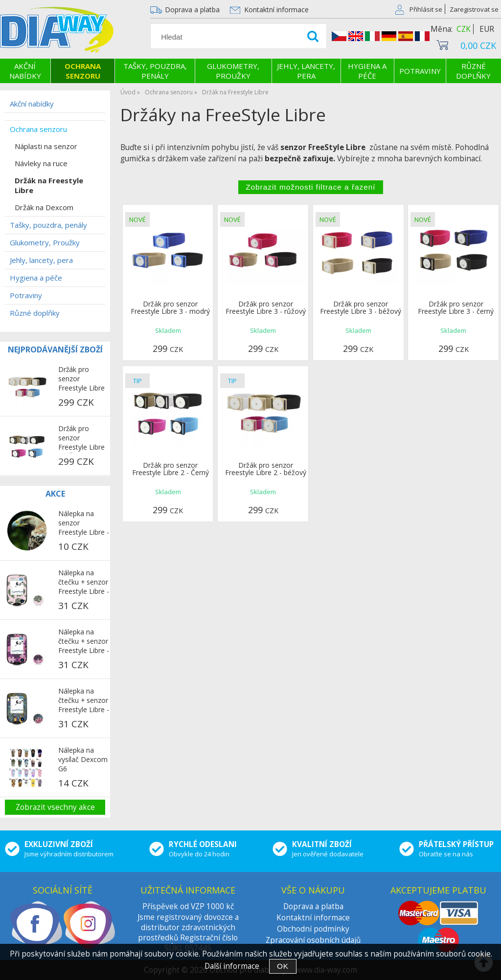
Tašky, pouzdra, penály (155, 71)
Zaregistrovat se (474, 9)
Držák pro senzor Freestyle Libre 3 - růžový (266, 307)
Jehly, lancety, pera (306, 71)
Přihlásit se (426, 9)
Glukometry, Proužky (233, 71)
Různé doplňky (473, 71)
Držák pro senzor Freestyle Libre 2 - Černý (171, 469)
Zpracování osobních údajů (313, 940)
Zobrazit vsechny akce (55, 807)
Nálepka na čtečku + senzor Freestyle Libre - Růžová (84, 583)
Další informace (232, 966)
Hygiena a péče (367, 71)
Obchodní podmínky (313, 929)
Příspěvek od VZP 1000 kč (188, 906)
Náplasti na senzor (46, 146)
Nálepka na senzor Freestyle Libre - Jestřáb (84, 523)
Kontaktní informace (276, 10)
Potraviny (420, 71)
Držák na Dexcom (44, 207)
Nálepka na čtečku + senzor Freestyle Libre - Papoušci (84, 701)
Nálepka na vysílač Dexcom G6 (83, 759)
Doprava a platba (192, 10)
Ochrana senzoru (83, 71)
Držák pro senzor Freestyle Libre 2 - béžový (266, 469)
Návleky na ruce (41, 163)
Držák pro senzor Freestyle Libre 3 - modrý (170, 307)
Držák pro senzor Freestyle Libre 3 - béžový (361, 307)
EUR (487, 29)
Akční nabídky (25, 71)
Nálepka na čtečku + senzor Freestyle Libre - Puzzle (84, 642)
